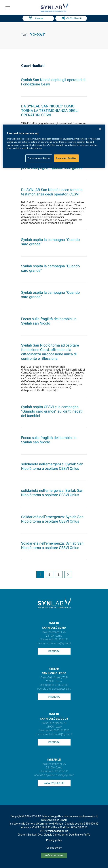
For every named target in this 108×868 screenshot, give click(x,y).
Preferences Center (54, 855)
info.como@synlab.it (60, 643)
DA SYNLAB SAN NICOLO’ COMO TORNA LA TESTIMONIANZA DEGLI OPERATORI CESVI (50, 111)
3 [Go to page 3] (59, 575)
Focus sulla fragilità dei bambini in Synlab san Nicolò (49, 321)
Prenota (39, 18)
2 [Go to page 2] (49, 575)
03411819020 (61, 730)
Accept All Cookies (66, 158)
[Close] (100, 129)
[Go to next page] (68, 575)
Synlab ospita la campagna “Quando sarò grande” (51, 242)
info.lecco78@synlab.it (60, 734)
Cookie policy (54, 848)
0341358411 (61, 685)
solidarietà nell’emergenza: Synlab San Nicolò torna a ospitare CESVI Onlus (52, 466)
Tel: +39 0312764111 (72, 18)
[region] (54, 146)
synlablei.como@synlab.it (60, 775)
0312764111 (61, 640)
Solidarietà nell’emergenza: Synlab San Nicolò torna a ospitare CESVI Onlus (52, 519)
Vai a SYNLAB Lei (54, 783)
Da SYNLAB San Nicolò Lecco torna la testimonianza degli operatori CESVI (52, 192)
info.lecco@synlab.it (60, 689)
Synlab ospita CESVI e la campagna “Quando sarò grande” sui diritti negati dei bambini (52, 411)
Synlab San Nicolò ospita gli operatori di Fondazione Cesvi (53, 82)
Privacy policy (54, 840)
